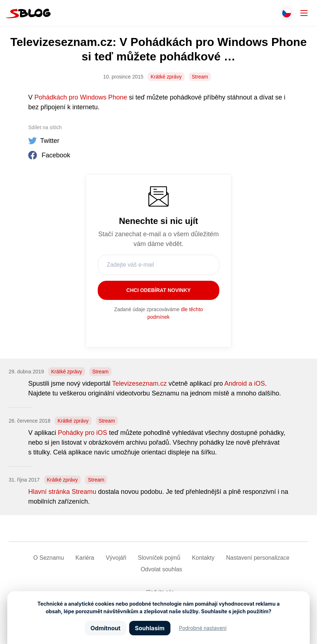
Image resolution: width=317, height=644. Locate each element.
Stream (200, 77)
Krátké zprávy (166, 77)
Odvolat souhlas (162, 569)
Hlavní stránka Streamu (62, 492)
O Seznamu (48, 558)
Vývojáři (116, 558)
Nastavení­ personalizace (258, 558)
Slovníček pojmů (159, 558)
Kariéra (85, 558)
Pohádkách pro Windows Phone (81, 97)
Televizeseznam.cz (140, 384)
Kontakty (203, 558)
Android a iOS (245, 384)
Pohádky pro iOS (83, 433)
